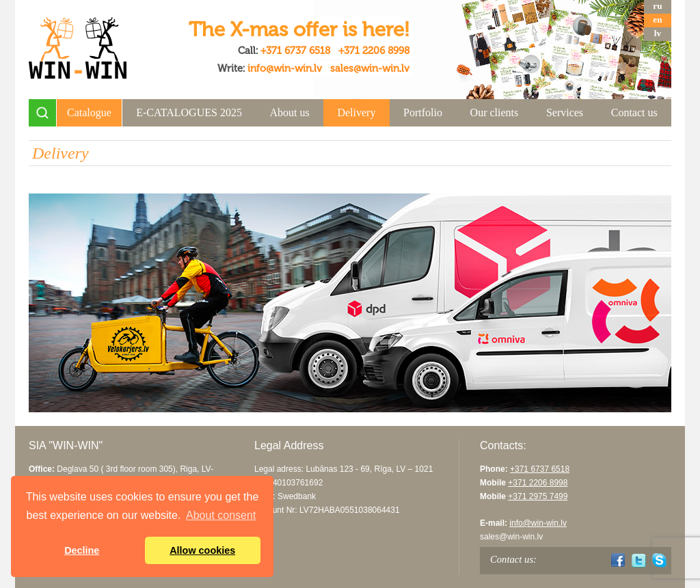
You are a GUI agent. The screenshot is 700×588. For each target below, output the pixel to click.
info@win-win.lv (285, 68)
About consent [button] (221, 515)
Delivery (356, 112)
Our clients (495, 112)
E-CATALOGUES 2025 (189, 112)
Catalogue (89, 112)
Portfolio (423, 112)
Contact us (634, 112)
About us (290, 112)
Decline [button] (82, 550)
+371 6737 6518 (295, 51)
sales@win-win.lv (370, 68)
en (657, 19)
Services (565, 112)
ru (657, 6)
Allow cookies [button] (202, 550)
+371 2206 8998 (374, 51)
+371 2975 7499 (538, 496)
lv (658, 33)
